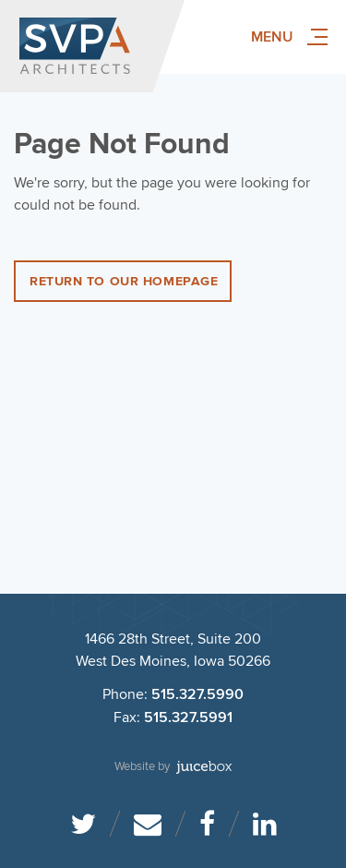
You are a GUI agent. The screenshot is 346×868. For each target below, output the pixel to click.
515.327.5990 (197, 695)
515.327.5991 (188, 718)
